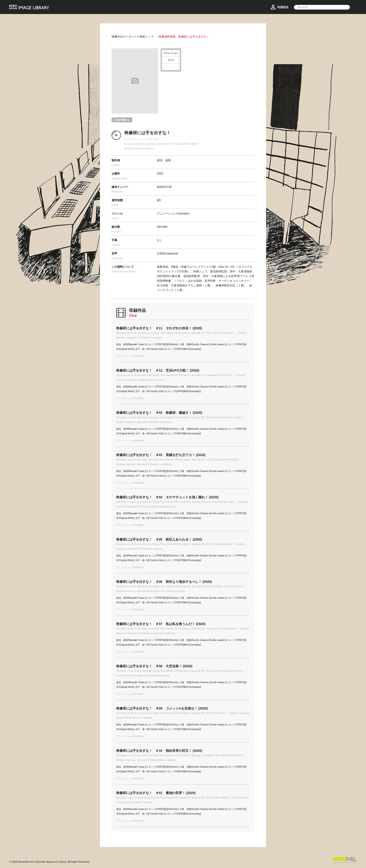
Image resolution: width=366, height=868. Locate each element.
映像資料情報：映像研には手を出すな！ (184, 37)
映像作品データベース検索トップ (133, 37)
